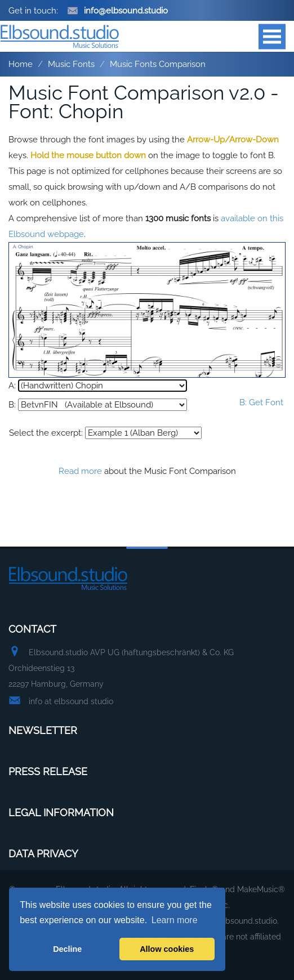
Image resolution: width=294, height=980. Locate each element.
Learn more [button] (175, 920)
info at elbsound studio (71, 701)
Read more (80, 471)
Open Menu (272, 36)
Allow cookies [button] (167, 949)
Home (21, 64)
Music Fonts (71, 64)
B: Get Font (261, 402)
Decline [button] (67, 949)
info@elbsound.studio (117, 11)
